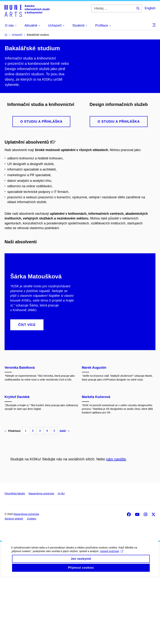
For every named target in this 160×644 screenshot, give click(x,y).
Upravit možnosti (112, 622)
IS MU (61, 560)
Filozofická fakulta (15, 560)
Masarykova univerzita (41, 560)
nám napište (116, 525)
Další (65, 497)
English (150, 8)
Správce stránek (14, 585)
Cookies (32, 585)
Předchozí (13, 497)
